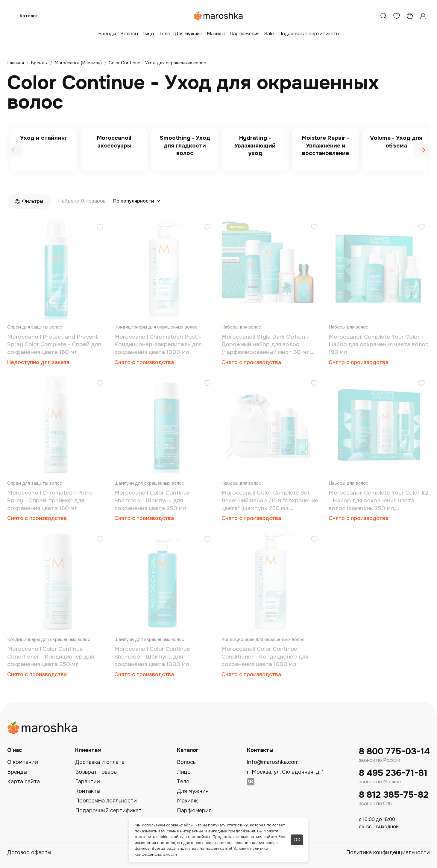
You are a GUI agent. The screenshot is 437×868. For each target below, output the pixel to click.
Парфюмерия (245, 34)
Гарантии (88, 782)
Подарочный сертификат (108, 811)
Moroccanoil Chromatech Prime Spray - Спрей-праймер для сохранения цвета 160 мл (50, 500)
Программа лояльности (106, 801)
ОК (297, 840)
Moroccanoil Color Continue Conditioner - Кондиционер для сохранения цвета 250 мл (51, 657)
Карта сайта (23, 782)
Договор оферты (29, 852)
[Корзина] (410, 16)
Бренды (107, 34)
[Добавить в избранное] (100, 228)
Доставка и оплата (100, 762)
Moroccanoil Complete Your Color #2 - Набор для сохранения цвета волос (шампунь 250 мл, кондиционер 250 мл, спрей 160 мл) (378, 501)
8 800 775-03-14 (394, 751)
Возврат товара (96, 772)
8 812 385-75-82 (394, 795)
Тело (164, 34)
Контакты (88, 791)
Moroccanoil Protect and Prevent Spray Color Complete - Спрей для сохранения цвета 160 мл (54, 345)
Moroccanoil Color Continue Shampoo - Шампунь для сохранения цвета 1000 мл (152, 657)
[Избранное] (397, 16)
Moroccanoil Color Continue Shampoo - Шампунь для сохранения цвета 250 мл (152, 500)
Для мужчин (189, 34)
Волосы (129, 34)
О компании (23, 762)
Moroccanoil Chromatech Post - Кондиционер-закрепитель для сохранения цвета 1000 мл (158, 345)
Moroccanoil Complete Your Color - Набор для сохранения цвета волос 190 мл (379, 345)
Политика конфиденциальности (388, 852)
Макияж (216, 34)
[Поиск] (383, 16)
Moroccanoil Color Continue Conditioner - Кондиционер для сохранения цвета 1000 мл (265, 657)
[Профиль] (423, 16)
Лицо (148, 34)
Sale (269, 34)
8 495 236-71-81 (393, 773)
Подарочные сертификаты (309, 34)
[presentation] (15, 150)
